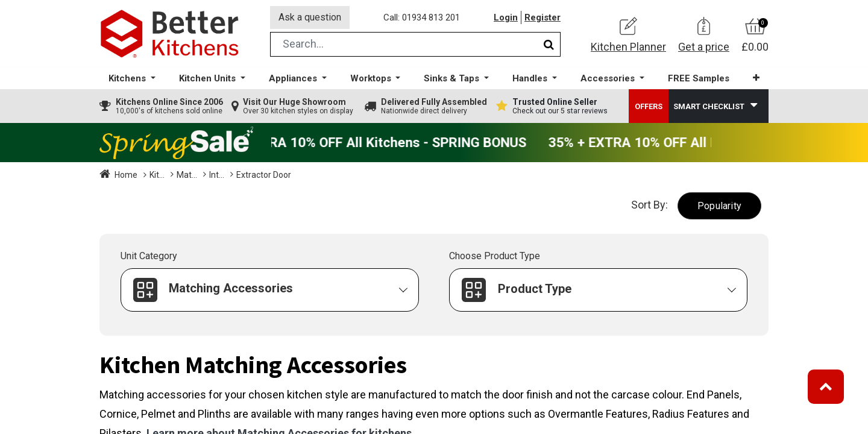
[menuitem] (699, 79)
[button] (756, 78)
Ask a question (310, 17)
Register (542, 17)
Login (506, 17)
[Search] (549, 44)
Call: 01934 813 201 (422, 17)
